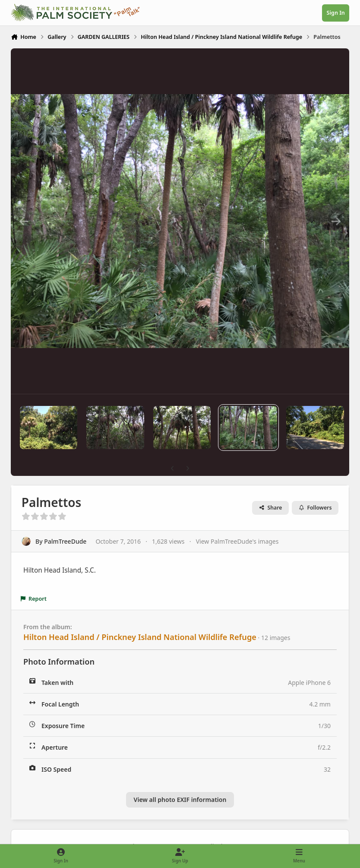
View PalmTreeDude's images (237, 541)
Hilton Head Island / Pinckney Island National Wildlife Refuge (140, 637)
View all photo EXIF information (180, 800)
